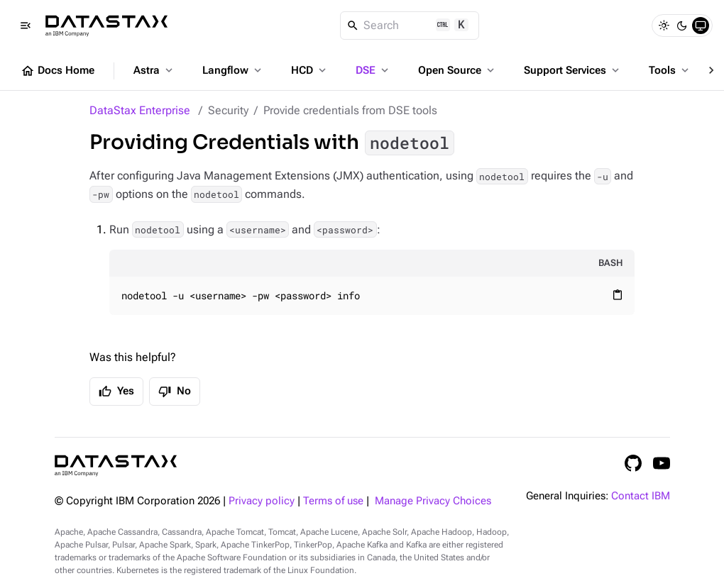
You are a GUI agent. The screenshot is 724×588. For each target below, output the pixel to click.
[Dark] (682, 26)
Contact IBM (641, 496)
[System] (701, 26)
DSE (373, 70)
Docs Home (57, 71)
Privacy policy (262, 501)
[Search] (410, 26)
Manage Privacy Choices (433, 501)
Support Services (573, 70)
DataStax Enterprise (140, 110)
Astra (154, 70)
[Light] (664, 26)
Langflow (233, 70)
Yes (116, 392)
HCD (310, 70)
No (175, 392)
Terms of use (333, 501)
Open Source (457, 70)
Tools (670, 70)
